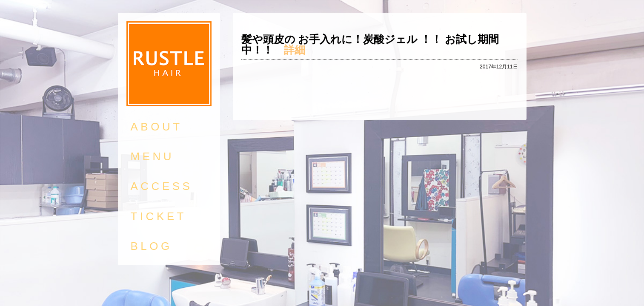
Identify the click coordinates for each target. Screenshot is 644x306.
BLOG (152, 246)
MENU (153, 156)
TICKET (159, 216)
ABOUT (157, 127)
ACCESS (162, 186)
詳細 (295, 50)
